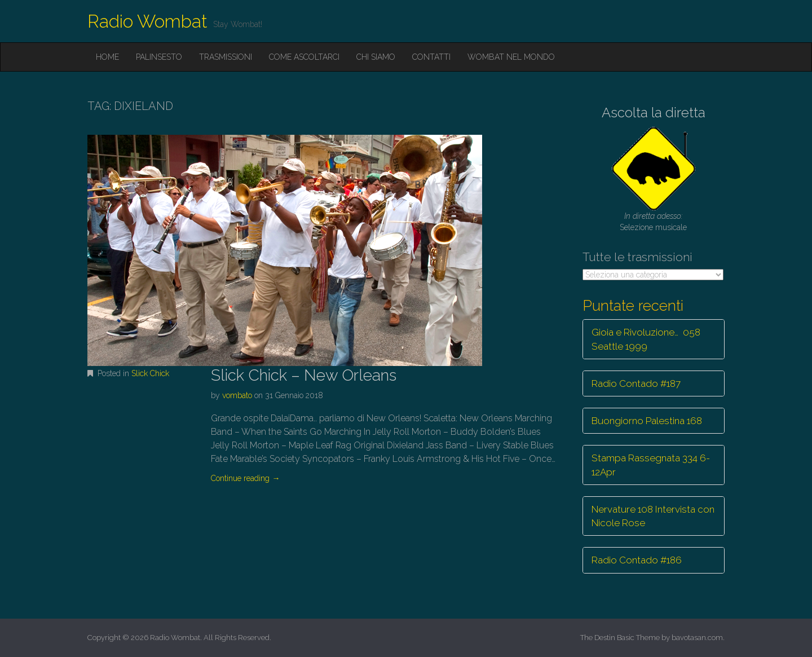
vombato (237, 395)
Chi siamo (376, 57)
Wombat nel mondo (511, 57)
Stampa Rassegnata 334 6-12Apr (651, 465)
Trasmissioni (226, 57)
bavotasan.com (697, 638)
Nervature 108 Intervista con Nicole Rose (653, 516)
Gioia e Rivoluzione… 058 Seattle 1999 (646, 339)
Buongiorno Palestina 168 (647, 421)
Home (107, 57)
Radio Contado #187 (636, 383)
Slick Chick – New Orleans (304, 375)
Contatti (431, 57)
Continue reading (245, 478)
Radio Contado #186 (637, 560)
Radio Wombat (147, 21)
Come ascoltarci (304, 57)
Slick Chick (150, 373)
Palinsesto (159, 57)
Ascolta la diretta (654, 113)
